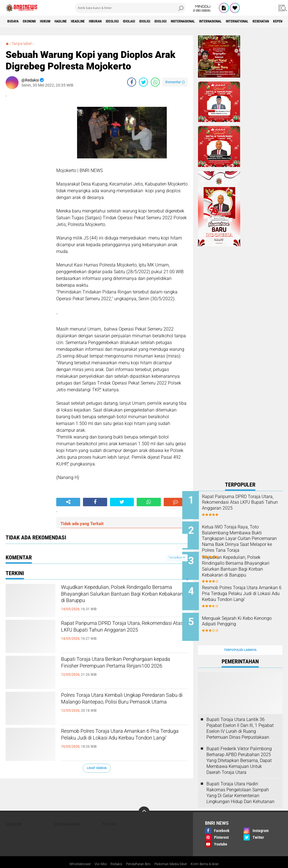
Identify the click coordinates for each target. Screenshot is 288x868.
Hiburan (120, 21)
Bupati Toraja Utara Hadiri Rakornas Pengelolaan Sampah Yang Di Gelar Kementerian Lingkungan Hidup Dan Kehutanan (240, 780)
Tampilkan (177, 558)
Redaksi (111, 852)
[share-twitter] (143, 82)
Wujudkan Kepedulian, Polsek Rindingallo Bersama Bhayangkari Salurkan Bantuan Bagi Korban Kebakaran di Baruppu (114, 603)
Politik (109, 812)
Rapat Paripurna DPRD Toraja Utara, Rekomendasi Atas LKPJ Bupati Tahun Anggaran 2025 (121, 634)
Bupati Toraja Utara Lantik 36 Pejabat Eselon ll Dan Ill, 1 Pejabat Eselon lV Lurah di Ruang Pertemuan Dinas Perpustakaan (240, 716)
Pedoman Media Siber (175, 852)
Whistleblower (71, 852)
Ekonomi (36, 21)
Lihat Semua (97, 768)
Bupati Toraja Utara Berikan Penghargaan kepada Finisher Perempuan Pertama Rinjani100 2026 (120, 670)
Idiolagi (163, 21)
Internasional (267, 21)
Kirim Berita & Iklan (214, 852)
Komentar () (175, 82)
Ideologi (142, 21)
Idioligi (184, 21)
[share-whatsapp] (155, 82)
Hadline (76, 21)
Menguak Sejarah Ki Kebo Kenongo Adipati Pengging (244, 613)
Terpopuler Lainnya (240, 638)
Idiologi (204, 21)
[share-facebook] (132, 82)
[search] (130, 8)
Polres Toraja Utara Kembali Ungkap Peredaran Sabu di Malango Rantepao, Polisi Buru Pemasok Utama (121, 706)
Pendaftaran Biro (137, 852)
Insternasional (232, 21)
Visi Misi (94, 852)
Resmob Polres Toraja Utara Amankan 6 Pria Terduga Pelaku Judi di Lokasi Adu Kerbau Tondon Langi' (122, 742)
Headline (98, 21)
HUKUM (56, 21)
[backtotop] (144, 800)
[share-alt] (68, 502)
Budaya (15, 21)
